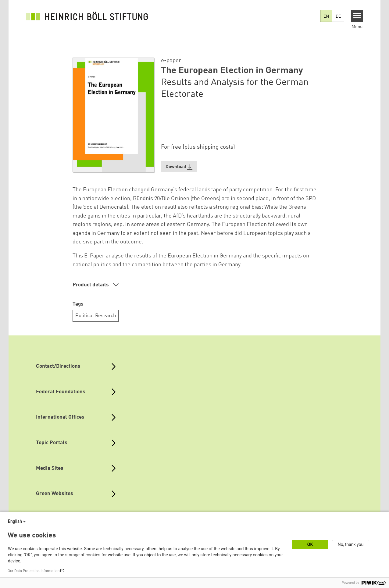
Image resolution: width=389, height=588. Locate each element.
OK (310, 544)
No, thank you (351, 544)
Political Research (96, 316)
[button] (179, 167)
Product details (91, 285)
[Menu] (357, 16)
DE (338, 16)
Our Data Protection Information (34, 571)
